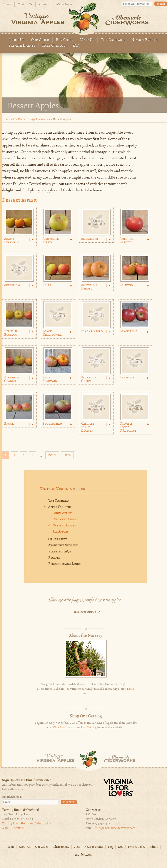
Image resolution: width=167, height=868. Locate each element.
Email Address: (12, 797)
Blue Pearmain (50, 379)
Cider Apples (63, 513)
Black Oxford (92, 331)
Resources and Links (64, 564)
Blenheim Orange (12, 379)
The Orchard (113, 40)
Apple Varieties (41, 119)
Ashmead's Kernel (89, 287)
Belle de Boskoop (11, 333)
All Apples (61, 532)
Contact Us (25, 4)
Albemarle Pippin (51, 241)
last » (67, 455)
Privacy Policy (136, 847)
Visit (77, 847)
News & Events (144, 40)
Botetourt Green (89, 379)
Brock (9, 424)
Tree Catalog (54, 46)
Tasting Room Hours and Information (27, 824)
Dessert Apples (64, 526)
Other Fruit (58, 539)
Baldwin (126, 285)
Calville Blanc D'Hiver (88, 427)
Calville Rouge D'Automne (128, 427)
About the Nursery (63, 545)
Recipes (54, 558)
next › (52, 455)
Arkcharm (12, 285)
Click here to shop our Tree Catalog (75, 728)
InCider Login (63, 4)
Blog (111, 847)
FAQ (76, 46)
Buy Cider (65, 40)
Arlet (47, 285)
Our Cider (40, 40)
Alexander (89, 239)
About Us (16, 40)
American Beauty (127, 241)
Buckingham (52, 424)
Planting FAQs (60, 551)
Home (7, 4)
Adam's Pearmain (11, 241)
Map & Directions (13, 828)
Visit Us (87, 40)
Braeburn (127, 378)
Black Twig (129, 331)
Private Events (22, 46)
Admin (43, 4)
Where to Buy (61, 847)
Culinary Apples (65, 519)
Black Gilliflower (52, 333)
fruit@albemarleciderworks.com (115, 828)
